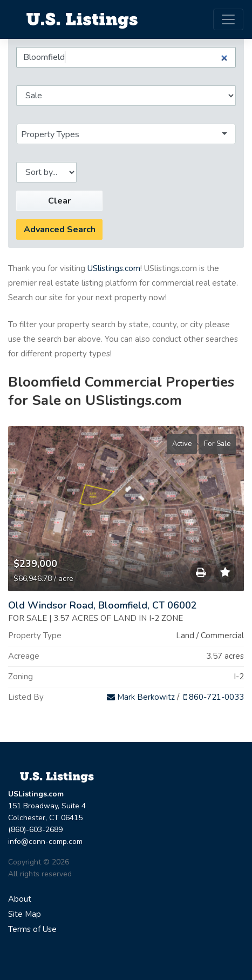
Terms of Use (32, 929)
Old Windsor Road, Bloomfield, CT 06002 (103, 605)
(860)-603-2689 (35, 830)
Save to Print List (201, 575)
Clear (59, 201)
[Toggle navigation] (228, 19)
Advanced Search (60, 229)
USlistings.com (114, 268)
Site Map (25, 914)
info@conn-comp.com (45, 842)
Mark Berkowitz (141, 697)
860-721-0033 (214, 697)
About (20, 899)
